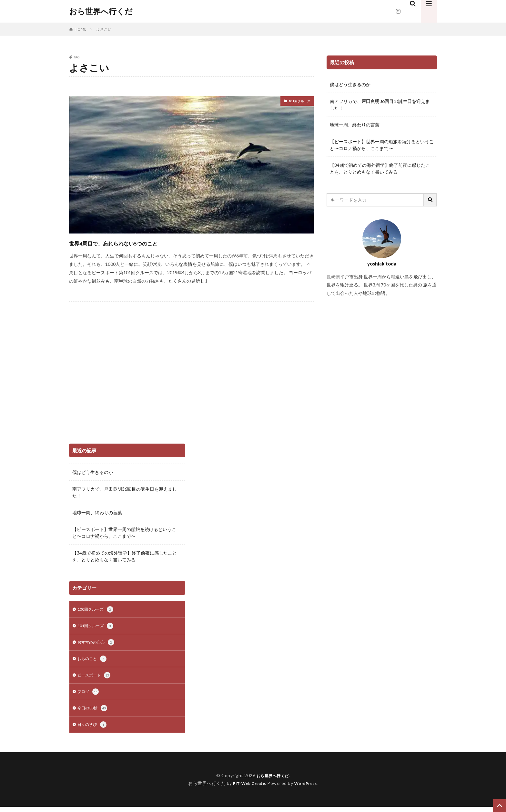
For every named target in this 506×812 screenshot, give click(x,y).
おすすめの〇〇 (98, 644)
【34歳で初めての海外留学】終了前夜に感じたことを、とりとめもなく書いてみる (380, 168)
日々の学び (94, 730)
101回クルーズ (295, 102)
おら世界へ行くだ (101, 11)
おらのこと (94, 661)
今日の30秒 (94, 713)
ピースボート (96, 678)
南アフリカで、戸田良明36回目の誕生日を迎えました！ (380, 105)
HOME (81, 29)
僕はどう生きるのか (350, 84)
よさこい (104, 29)
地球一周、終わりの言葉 (355, 125)
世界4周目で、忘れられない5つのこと (137, 242)
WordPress (308, 788)
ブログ (89, 696)
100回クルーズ (97, 610)
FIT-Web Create (247, 788)
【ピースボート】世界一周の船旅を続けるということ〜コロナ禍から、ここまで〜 (382, 145)
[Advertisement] (117, 390)
